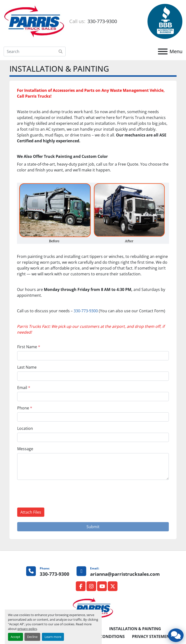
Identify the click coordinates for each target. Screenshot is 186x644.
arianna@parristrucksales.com (125, 574)
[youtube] (102, 586)
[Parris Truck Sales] (93, 608)
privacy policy (27, 629)
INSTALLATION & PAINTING (135, 629)
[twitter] (113, 586)
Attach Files (31, 512)
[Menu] (163, 51)
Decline (32, 637)
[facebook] (81, 586)
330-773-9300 (102, 21)
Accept (15, 637)
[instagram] (91, 586)
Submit (93, 527)
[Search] (35, 51)
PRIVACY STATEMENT (152, 636)
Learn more (53, 637)
